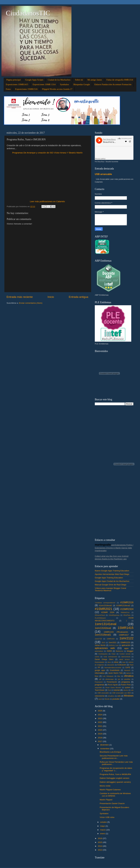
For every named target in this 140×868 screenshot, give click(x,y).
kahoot (128, 673)
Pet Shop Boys (100, 162)
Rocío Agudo (113, 685)
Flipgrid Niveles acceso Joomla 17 (57, 89)
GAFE (128, 668)
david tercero (125, 659)
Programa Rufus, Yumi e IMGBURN (115, 774)
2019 (100, 734)
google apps (100, 670)
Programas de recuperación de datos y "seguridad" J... (116, 769)
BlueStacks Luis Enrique (110, 752)
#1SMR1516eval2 (123, 606)
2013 (100, 850)
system (127, 688)
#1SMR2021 (104, 609)
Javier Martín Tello (116, 673)
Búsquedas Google (82, 84)
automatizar (99, 651)
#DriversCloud (100, 615)
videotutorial (100, 696)
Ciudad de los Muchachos (59, 80)
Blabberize (120, 651)
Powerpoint (99, 682)
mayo (103, 826)
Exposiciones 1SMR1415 (17, 84)
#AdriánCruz (125, 612)
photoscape (110, 679)
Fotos (8, 89)
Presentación (112, 682)
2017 (100, 741)
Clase (114, 654)
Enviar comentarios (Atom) (31, 303)
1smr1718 (98, 639)
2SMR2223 (125, 642)
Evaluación (122, 665)
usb (132, 690)
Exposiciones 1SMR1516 (26, 89)
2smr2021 (113, 643)
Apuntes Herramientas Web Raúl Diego (112, 574)
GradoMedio (115, 670)
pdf (100, 679)
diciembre (105, 745)
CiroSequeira (103, 654)
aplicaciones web (105, 648)
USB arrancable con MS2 (121, 693)
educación (111, 665)
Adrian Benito (100, 645)
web (119, 696)
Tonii (109, 690)
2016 (100, 838)
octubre (104, 822)
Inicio (51, 297)
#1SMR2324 (127, 609)
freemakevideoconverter (113, 668)
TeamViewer (100, 690)
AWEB (109, 651)
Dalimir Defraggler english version (115, 778)
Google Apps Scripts (34, 80)
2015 (103, 643)
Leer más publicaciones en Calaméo (47, 201)
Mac (119, 676)
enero (103, 834)
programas (100, 685)
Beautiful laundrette (112, 162)
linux (97, 676)
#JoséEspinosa (114, 615)
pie (119, 679)
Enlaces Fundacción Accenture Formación (113, 84)
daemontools (126, 657)
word (100, 699)
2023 (100, 718)
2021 (100, 726)
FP (99, 668)
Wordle (107, 699)
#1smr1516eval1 (105, 606)
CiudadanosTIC (28, 13)
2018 (100, 738)
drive (116, 662)
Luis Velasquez (108, 676)
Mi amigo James (95, 80)
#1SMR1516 (127, 602)
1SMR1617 (124, 635)
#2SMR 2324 (108, 612)
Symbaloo (65, 84)
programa (126, 682)
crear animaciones (110, 657)
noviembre (105, 749)
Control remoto (125, 654)
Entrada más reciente (20, 297)
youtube (116, 699)
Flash (132, 665)
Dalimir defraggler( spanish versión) (115, 782)
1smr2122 (126, 638)
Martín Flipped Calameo (110, 790)
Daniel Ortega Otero (104, 659)
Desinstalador (100, 662)
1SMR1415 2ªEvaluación (116, 632)
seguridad (98, 688)
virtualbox (111, 696)
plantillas (127, 679)
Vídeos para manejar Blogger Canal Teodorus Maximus (110, 589)
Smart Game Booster (113, 688)
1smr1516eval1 (103, 635)
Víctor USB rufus (107, 817)
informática (100, 673)
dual (124, 662)
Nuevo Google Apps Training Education (112, 571)
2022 (100, 722)
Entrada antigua (79, 297)
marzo (103, 830)
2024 (100, 715)
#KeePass (127, 615)
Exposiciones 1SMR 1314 (44, 84)
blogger (130, 651)
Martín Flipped (106, 800)
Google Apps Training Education (109, 578)
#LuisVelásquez (100, 618)
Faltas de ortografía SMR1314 (120, 80)
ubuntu (126, 690)
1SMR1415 (126, 628)
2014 (100, 846)
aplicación (126, 645)
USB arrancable (103, 174)
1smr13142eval (103, 628)
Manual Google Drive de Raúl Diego (111, 585)
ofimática (129, 676)
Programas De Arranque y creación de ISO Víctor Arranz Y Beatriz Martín (47, 153)
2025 (100, 711)
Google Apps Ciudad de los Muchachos (112, 581)
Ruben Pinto (126, 685)
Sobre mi (79, 80)
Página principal (14, 80)
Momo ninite (105, 786)
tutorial (117, 690)
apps (126, 648)
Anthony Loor (114, 645)
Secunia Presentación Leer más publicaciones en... (114, 757)
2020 (100, 730)
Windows (129, 696)
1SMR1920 (111, 639)
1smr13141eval (106, 624)
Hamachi (127, 670)
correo (97, 657)
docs (109, 662)
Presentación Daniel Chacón (112, 803)
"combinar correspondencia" (105, 603)
